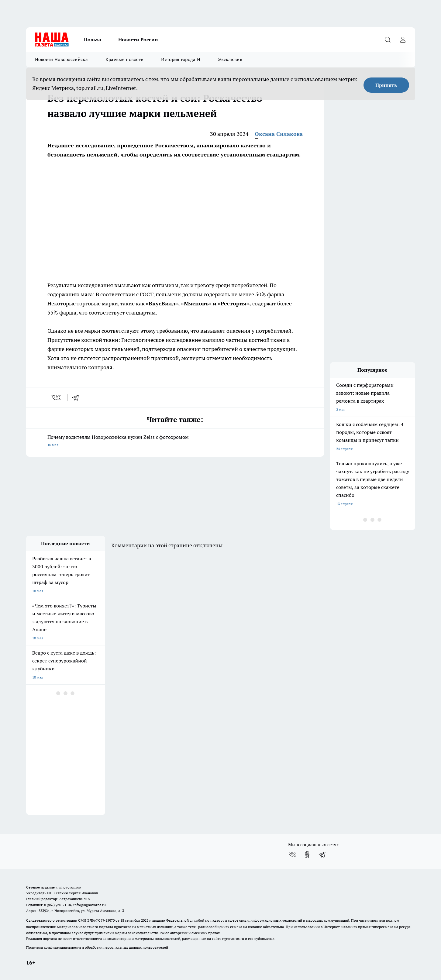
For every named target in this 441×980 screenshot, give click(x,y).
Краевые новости (125, 59)
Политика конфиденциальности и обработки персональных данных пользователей (97, 947)
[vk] (57, 397)
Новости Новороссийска (61, 59)
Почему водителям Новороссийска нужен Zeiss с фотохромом (175, 441)
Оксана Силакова (279, 134)
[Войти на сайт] (403, 40)
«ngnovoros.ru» (68, 887)
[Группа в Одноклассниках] (307, 854)
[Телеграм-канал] (322, 854)
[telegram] (78, 397)
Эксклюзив (230, 59)
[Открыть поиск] (388, 40)
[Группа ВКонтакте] (292, 854)
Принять (386, 85)
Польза (93, 40)
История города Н (181, 59)
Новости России (138, 40)
